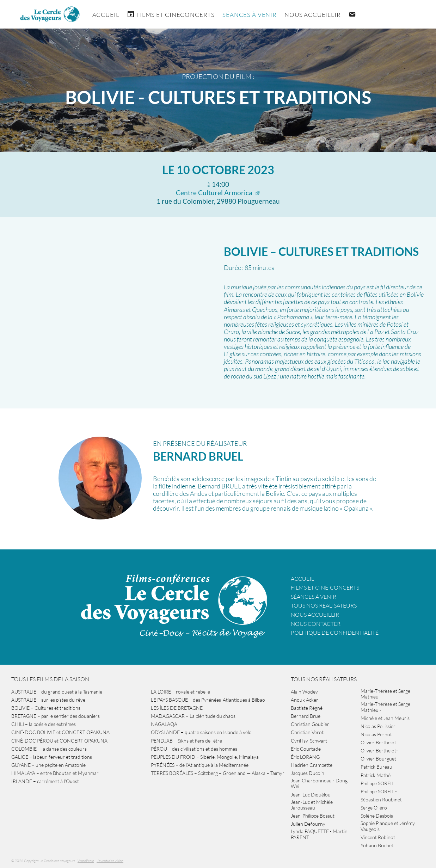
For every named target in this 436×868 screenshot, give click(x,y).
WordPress (86, 861)
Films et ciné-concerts (325, 587)
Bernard (198, 456)
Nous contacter (316, 624)
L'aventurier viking (110, 861)
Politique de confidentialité (335, 633)
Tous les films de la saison (50, 679)
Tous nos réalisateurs (324, 605)
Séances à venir (250, 15)
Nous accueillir (313, 15)
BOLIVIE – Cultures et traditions (321, 251)
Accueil (106, 15)
